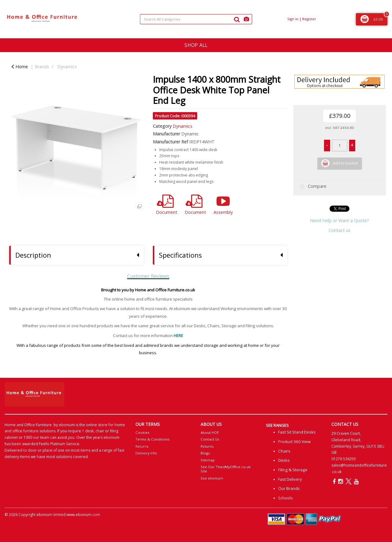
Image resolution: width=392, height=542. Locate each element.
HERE (178, 335)
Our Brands (289, 488)
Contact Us (210, 439)
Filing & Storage (293, 470)
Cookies (142, 432)
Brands (42, 67)
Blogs (205, 453)
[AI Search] (246, 19)
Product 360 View (294, 442)
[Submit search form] (237, 19)
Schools (285, 498)
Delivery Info (146, 453)
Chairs (284, 451)
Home (19, 67)
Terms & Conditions (153, 439)
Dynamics (67, 67)
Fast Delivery (290, 479)
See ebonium (212, 478)
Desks (284, 460)
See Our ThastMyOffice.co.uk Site (226, 469)
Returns (142, 446)
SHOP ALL (196, 45)
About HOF (210, 432)
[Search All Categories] (196, 19)
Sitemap (208, 460)
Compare (312, 187)
